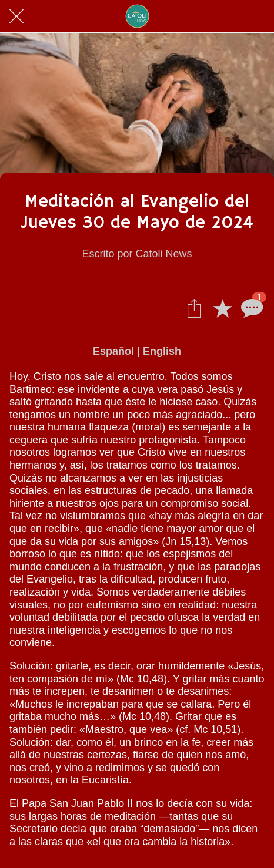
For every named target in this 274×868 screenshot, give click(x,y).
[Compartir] (194, 308)
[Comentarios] (250, 308)
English (162, 351)
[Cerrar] (16, 16)
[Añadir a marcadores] (222, 308)
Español (113, 351)
